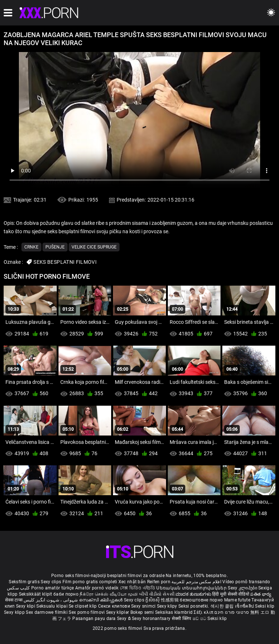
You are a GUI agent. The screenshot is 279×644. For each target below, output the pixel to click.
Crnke (31, 247)
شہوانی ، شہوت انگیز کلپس (51, 600)
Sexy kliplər (118, 612)
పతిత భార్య (261, 594)
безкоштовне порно (201, 600)
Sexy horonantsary (152, 619)
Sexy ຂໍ (124, 619)
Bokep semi (142, 612)
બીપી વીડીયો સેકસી (157, 594)
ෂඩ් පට (200, 619)
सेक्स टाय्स (14, 600)
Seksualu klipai (52, 606)
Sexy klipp (15, 612)
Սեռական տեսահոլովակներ (192, 588)
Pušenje (55, 247)
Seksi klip (265, 606)
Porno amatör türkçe (53, 588)
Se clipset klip (83, 606)
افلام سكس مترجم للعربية (196, 582)
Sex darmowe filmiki (47, 612)
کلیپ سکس (18, 588)
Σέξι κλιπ (204, 612)
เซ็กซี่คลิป (245, 606)
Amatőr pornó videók (97, 588)
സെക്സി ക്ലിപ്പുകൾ (102, 600)
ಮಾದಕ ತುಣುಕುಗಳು (194, 594)
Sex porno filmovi (87, 612)
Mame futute (237, 600)
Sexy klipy (168, 606)
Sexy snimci (144, 606)
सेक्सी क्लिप (182, 619)
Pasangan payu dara (95, 619)
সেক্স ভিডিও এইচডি (138, 588)
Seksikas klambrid (174, 612)
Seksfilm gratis (24, 582)
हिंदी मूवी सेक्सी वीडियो (231, 594)
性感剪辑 (171, 600)
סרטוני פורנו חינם (232, 612)
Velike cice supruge (94, 247)
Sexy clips (51, 582)
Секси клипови (115, 606)
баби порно (66, 594)
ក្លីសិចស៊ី (153, 600)
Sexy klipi (26, 606)
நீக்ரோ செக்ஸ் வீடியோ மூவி (109, 594)
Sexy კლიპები (243, 588)
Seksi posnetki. (194, 606)
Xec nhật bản (132, 582)
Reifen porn (159, 582)
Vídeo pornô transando (246, 582)
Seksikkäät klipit (36, 594)
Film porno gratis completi (90, 582)
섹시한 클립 (223, 606)
